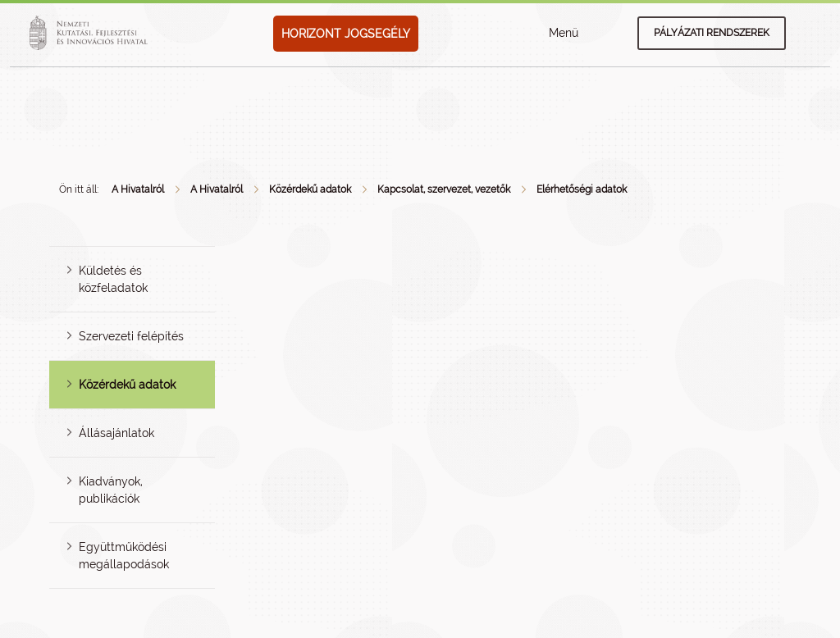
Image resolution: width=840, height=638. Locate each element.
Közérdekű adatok (310, 189)
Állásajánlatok (116, 433)
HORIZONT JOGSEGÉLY (346, 34)
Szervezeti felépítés (131, 336)
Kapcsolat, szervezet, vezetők (444, 189)
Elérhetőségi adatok (582, 189)
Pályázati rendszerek (712, 33)
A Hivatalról (138, 189)
